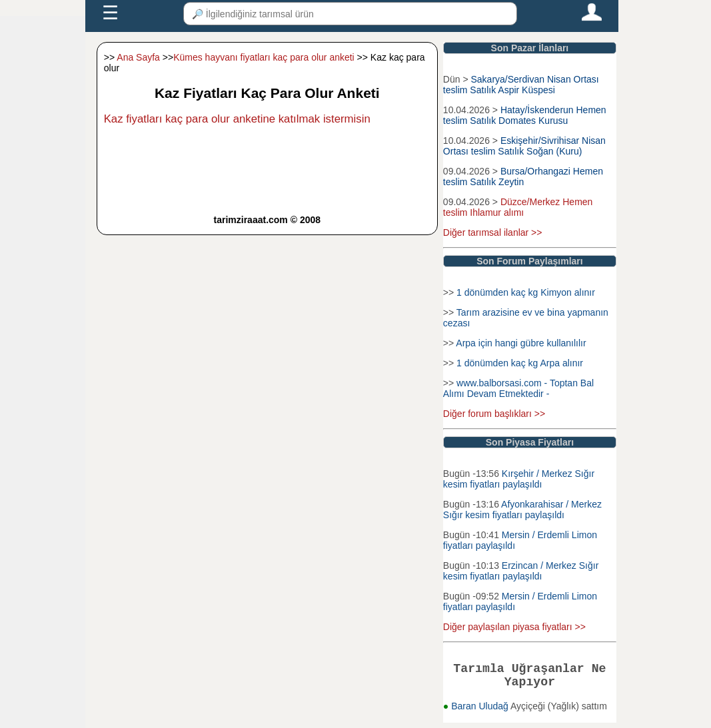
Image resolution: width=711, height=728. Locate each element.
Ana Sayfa (138, 57)
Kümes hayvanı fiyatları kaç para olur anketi (264, 57)
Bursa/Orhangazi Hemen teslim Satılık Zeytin (523, 177)
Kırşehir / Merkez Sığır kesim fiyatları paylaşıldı (519, 479)
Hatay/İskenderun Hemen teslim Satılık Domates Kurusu (525, 115)
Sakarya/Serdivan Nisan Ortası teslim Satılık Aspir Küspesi (521, 85)
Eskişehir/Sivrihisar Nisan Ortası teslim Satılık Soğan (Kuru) (524, 146)
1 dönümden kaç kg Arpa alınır (520, 363)
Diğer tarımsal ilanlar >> (493, 232)
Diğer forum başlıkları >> (494, 414)
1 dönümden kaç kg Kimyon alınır (526, 292)
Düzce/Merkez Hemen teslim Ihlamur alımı (518, 207)
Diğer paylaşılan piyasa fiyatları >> (514, 627)
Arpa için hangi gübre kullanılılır (521, 343)
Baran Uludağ (481, 711)
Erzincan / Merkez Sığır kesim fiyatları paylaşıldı (521, 571)
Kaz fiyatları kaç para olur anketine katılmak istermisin (237, 119)
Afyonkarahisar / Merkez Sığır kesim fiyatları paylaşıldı (522, 510)
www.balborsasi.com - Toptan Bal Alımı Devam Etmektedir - (518, 388)
